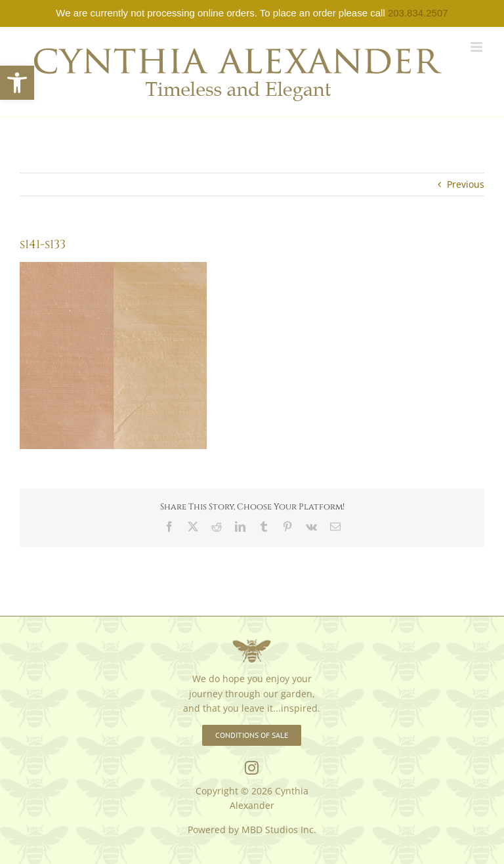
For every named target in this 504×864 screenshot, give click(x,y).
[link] (17, 83)
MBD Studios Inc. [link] (279, 830)
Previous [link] (466, 184)
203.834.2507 (418, 13)
